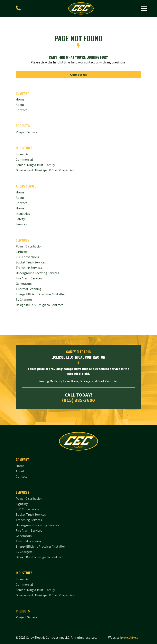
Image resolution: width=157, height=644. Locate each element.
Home (20, 208)
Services (21, 224)
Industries (23, 214)
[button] (144, 8)
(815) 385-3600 (78, 400)
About (20, 198)
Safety (20, 219)
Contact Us (78, 75)
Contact (21, 203)
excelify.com (133, 637)
